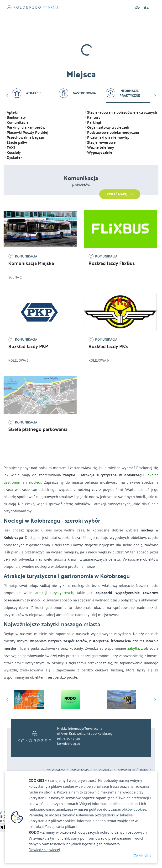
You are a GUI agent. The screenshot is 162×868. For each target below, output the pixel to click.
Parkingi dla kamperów (26, 127)
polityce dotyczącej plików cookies (118, 809)
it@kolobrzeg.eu (69, 743)
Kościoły (14, 152)
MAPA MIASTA (126, 769)
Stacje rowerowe (101, 142)
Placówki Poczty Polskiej (27, 132)
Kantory (94, 117)
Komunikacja (18, 122)
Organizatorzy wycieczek (108, 127)
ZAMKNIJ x (143, 855)
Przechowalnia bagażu (25, 137)
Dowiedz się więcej (44, 849)
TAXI (11, 147)
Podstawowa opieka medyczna (113, 132)
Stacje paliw (17, 142)
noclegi (35, 482)
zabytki (133, 648)
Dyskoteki (15, 157)
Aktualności (103, 769)
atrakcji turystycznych (54, 592)
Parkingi (94, 122)
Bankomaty (16, 117)
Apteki (12, 112)
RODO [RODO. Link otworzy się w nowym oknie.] (144, 769)
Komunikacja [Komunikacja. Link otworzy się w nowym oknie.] (79, 769)
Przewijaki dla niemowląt (108, 137)
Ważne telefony (101, 147)
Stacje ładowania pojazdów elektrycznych (122, 112)
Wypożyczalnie (100, 152)
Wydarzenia (56, 769)
